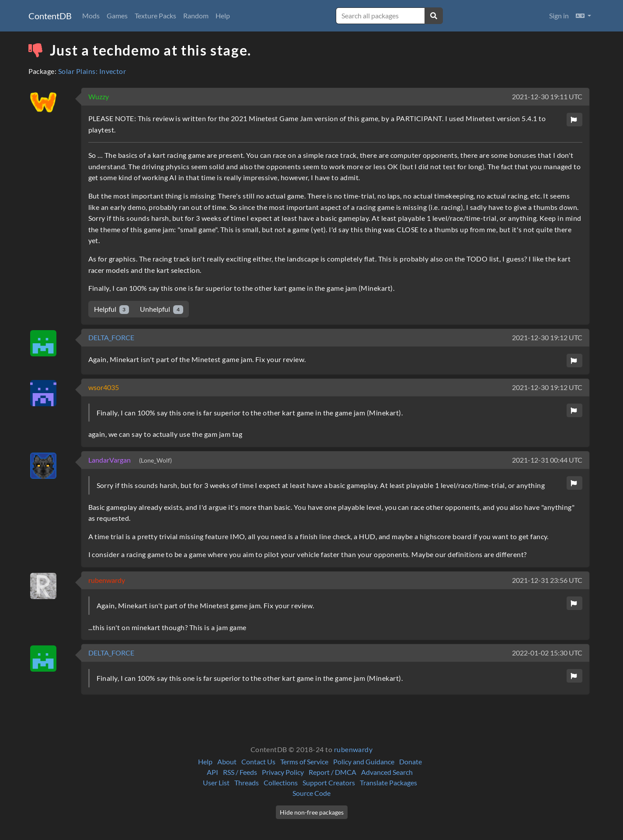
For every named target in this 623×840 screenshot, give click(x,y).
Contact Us (258, 762)
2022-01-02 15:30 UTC (547, 653)
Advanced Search (387, 772)
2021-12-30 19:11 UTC (547, 96)
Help (223, 16)
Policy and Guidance (364, 762)
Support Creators (329, 782)
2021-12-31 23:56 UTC (547, 580)
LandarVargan (110, 460)
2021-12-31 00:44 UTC (547, 460)
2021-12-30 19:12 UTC (547, 337)
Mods (91, 16)
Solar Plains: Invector (92, 71)
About (227, 762)
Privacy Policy (283, 772)
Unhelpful (162, 309)
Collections (281, 782)
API (212, 772)
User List (216, 782)
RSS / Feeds (240, 772)
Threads (247, 782)
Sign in (559, 16)
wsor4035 (104, 387)
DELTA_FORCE (111, 337)
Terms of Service (304, 762)
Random (196, 16)
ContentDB (50, 16)
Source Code (311, 793)
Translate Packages (388, 782)
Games (117, 16)
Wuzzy (99, 96)
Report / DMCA (332, 772)
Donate (411, 762)
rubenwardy (107, 580)
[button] (583, 16)
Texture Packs (155, 16)
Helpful (112, 309)
